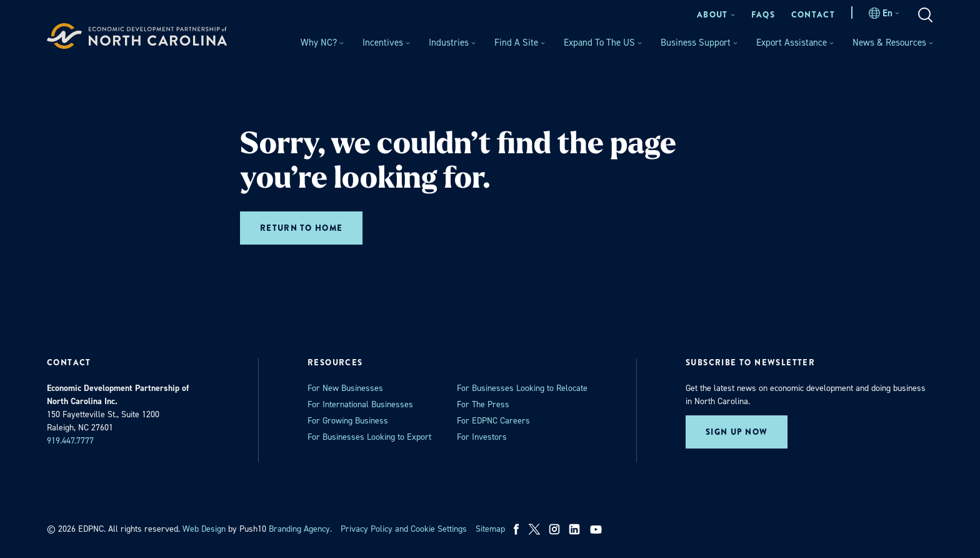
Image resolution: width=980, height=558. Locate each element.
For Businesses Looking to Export (369, 437)
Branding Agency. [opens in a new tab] (300, 529)
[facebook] (517, 529)
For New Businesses (345, 388)
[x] (534, 529)
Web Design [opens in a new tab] (204, 529)
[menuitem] (716, 15)
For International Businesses (360, 404)
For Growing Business (348, 421)
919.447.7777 (70, 441)
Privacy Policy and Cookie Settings (404, 529)
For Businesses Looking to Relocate (522, 388)
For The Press (483, 404)
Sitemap (490, 529)
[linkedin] (574, 529)
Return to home (301, 228)
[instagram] (554, 529)
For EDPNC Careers (493, 421)
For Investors (482, 437)
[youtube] (597, 529)
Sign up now (737, 432)
